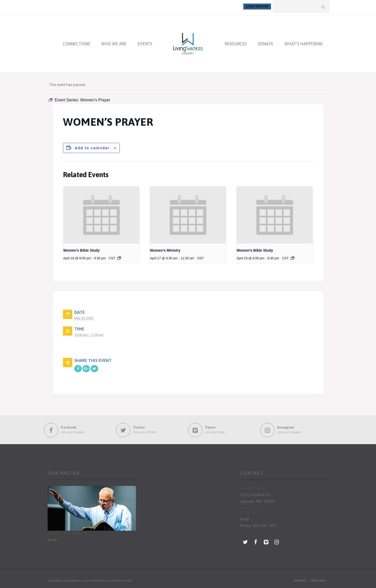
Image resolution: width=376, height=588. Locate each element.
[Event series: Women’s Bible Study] (119, 256)
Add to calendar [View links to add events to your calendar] (92, 146)
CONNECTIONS (76, 41)
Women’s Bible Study (81, 248)
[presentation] (101, 213)
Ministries (318, 578)
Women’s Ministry (165, 248)
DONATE (265, 41)
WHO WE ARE (114, 41)
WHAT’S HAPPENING (304, 41)
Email (52, 538)
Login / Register (257, 7)
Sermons (300, 578)
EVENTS (145, 41)
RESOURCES (236, 41)
